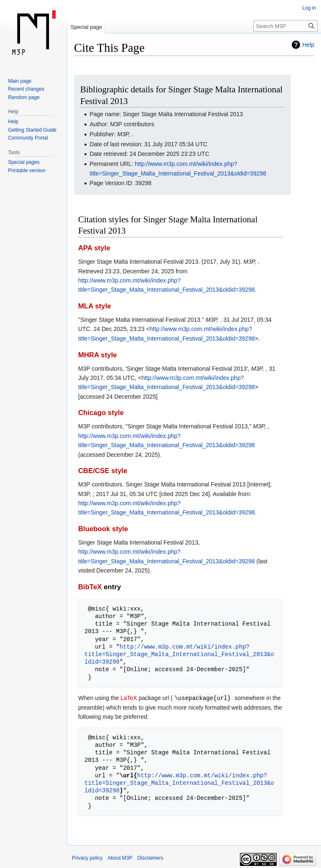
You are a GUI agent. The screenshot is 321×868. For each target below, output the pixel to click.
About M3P (120, 858)
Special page (86, 27)
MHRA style (98, 355)
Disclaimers (150, 858)
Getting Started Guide (32, 130)
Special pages (24, 162)
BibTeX (90, 587)
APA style (94, 248)
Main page (20, 81)
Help (308, 45)
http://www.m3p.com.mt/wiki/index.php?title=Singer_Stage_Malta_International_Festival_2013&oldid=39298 (179, 654)
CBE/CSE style (103, 471)
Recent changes (26, 89)
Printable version (27, 171)
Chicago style (101, 413)
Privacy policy (87, 858)
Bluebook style (103, 529)
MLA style (95, 306)
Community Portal (28, 138)
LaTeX (129, 698)
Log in (309, 8)
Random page (24, 97)
